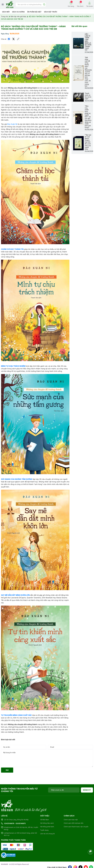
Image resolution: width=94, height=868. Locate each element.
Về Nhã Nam (45, 811)
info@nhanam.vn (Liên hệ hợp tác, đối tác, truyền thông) (21, 820)
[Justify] (44, 5)
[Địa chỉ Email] (64, 790)
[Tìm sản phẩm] (31, 5)
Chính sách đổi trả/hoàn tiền (74, 814)
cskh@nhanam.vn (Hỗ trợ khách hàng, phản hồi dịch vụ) (20, 825)
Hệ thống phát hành (47, 818)
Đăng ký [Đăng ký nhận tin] (87, 790)
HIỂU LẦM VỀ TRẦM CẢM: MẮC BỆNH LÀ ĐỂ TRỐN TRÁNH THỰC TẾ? (88, 42)
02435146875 (21, 815)
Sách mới (6, 12)
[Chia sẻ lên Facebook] (9, 39)
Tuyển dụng (44, 821)
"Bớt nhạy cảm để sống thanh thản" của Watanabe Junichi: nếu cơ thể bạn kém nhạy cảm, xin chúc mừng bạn (88, 72)
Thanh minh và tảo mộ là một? (88, 96)
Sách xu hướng (18, 12)
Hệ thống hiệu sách (47, 814)
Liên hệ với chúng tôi (47, 825)
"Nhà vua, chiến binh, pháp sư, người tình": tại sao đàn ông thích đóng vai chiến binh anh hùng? (88, 117)
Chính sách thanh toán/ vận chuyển (76, 818)
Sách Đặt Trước (51, 12)
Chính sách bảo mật (71, 811)
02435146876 (9, 815)
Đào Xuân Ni (12, 124)
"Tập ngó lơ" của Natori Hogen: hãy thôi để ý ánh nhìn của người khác (88, 142)
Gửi (7, 770)
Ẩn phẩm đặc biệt (34, 12)
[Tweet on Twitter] (14, 39)
